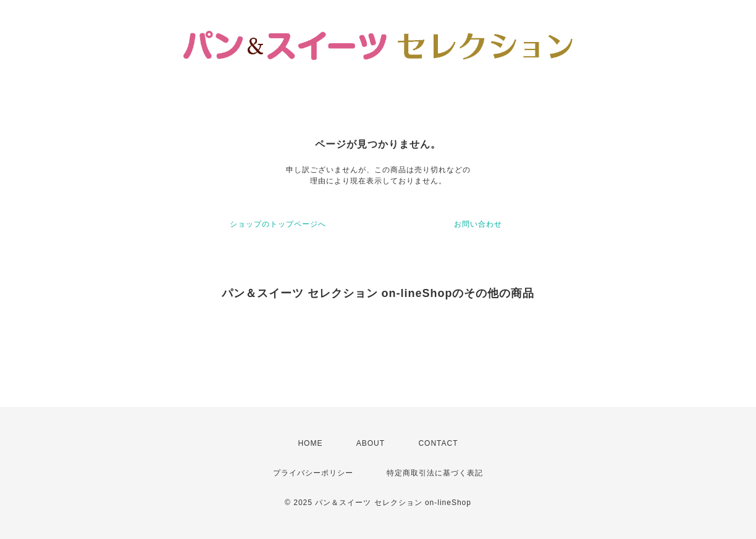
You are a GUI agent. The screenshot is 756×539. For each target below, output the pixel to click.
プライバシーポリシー (313, 473)
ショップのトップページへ (278, 224)
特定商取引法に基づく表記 (435, 473)
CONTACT (438, 443)
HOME (310, 443)
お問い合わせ (478, 224)
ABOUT (371, 443)
